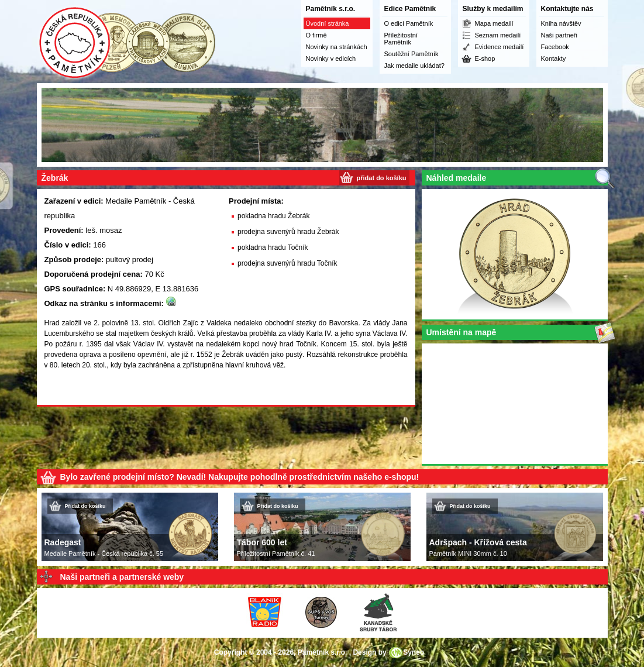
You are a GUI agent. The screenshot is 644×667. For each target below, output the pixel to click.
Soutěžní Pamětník (411, 54)
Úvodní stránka (328, 23)
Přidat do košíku (85, 506)
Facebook (555, 47)
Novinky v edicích (331, 59)
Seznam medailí (498, 35)
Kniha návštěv (561, 23)
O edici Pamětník (409, 23)
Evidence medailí (500, 47)
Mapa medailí (494, 23)
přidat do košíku (382, 178)
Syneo (414, 652)
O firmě (316, 35)
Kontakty (554, 59)
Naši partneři (559, 35)
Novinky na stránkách (337, 47)
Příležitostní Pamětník (401, 39)
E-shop (485, 59)
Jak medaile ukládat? (414, 66)
